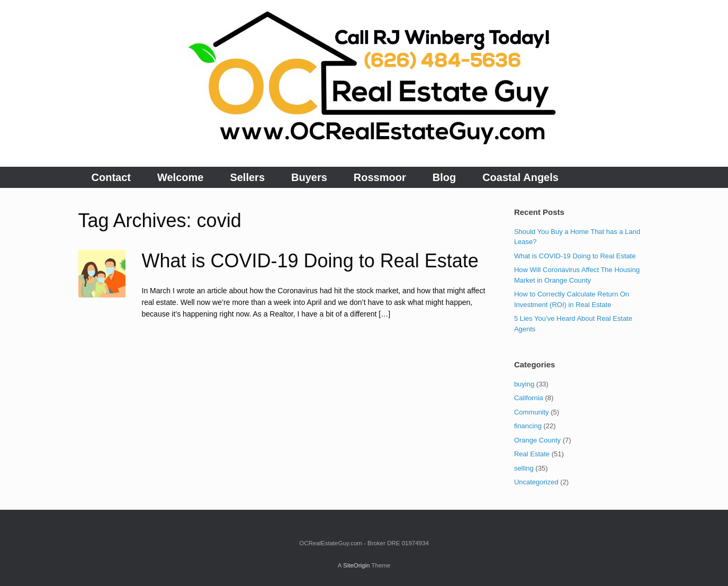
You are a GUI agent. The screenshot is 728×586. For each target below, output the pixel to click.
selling (524, 468)
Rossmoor (380, 177)
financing (528, 426)
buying (524, 384)
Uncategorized (536, 482)
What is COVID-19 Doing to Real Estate (310, 261)
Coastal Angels (520, 177)
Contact (111, 177)
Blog (444, 177)
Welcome (180, 177)
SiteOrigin (357, 565)
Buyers (309, 177)
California (529, 398)
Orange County (537, 440)
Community (532, 412)
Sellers (247, 177)
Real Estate (532, 454)
